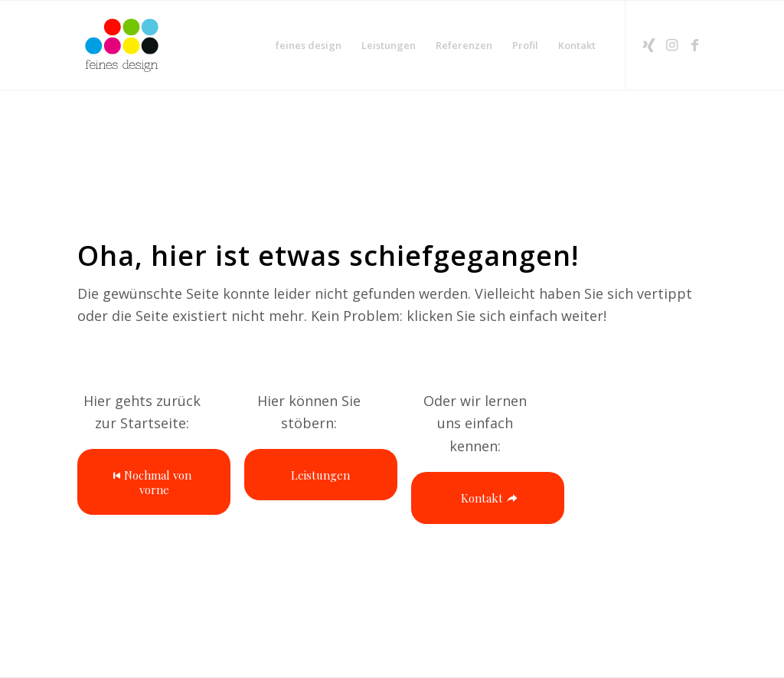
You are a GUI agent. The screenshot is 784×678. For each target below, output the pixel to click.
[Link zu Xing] (649, 44)
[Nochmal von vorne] (154, 482)
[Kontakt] (488, 498)
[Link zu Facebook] (695, 44)
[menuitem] (309, 45)
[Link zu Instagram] (672, 44)
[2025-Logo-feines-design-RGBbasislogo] (122, 45)
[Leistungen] (321, 475)
